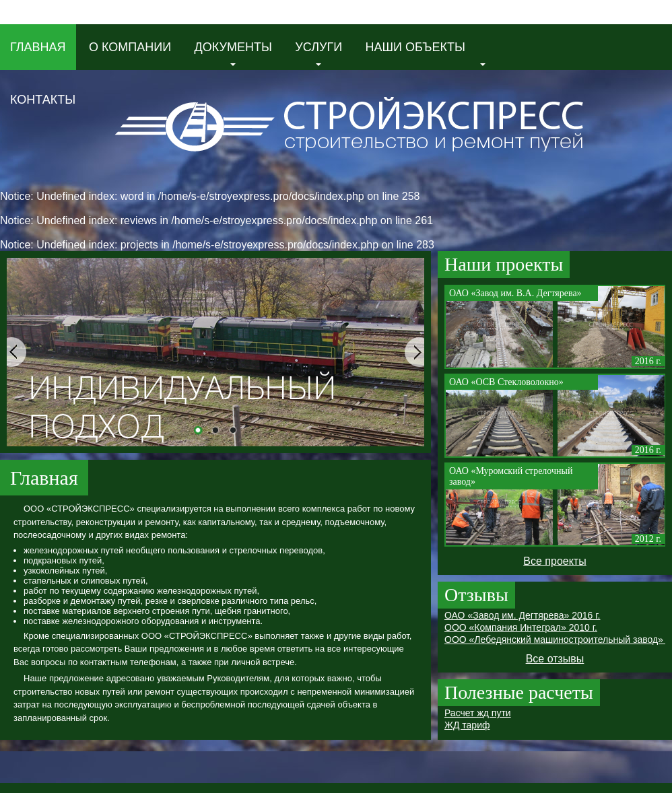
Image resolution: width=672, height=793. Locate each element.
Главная (38, 47)
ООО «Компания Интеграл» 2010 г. (521, 627)
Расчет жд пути (478, 713)
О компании (130, 47)
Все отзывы (555, 659)
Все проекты (555, 561)
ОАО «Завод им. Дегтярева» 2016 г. (522, 615)
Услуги (318, 53)
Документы (233, 53)
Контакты (43, 100)
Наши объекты (426, 53)
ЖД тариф (467, 725)
